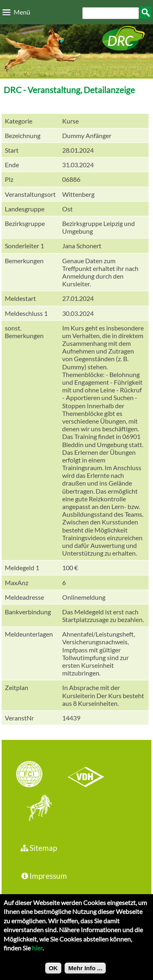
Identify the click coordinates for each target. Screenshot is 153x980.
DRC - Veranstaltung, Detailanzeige (69, 90)
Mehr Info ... (85, 972)
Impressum (43, 876)
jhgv (36, 809)
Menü (22, 12)
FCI (36, 775)
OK (53, 972)
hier (37, 952)
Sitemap (38, 848)
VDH (88, 775)
